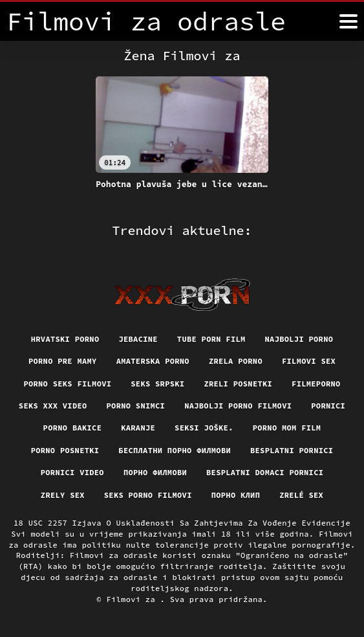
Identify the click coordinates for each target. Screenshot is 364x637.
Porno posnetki (65, 450)
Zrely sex (63, 495)
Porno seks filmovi (67, 384)
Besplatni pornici (292, 450)
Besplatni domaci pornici (265, 472)
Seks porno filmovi (148, 495)
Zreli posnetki (238, 384)
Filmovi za (133, 599)
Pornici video (72, 472)
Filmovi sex (309, 361)
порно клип (236, 495)
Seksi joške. (204, 428)
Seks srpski (157, 384)
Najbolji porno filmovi (238, 406)
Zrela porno (236, 361)
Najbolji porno (299, 339)
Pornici (328, 406)
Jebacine (138, 339)
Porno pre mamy (63, 361)
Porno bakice (73, 428)
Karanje (138, 428)
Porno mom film (287, 428)
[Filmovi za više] (348, 21)
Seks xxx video (53, 406)
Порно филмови (155, 472)
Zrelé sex (301, 495)
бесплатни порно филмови (175, 450)
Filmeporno (316, 384)
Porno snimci (136, 406)
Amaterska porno (153, 361)
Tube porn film (211, 339)
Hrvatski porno (65, 339)
